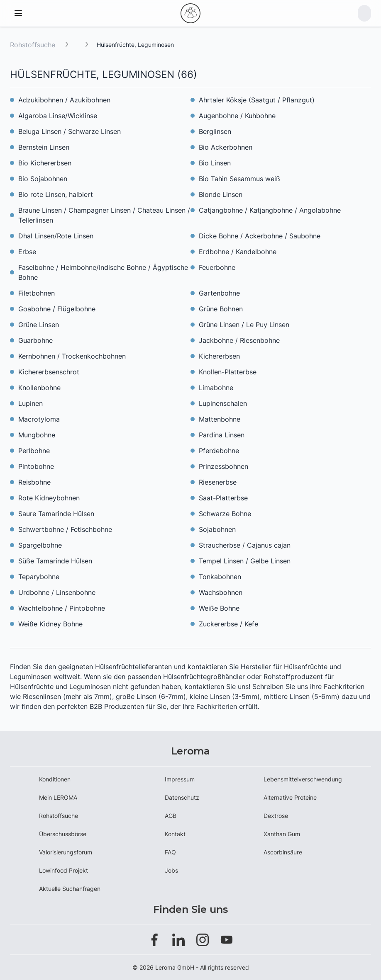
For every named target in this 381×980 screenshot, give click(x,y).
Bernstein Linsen (44, 147)
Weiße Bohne (219, 608)
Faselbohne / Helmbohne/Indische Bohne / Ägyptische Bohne (103, 272)
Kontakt (175, 834)
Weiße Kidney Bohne (50, 624)
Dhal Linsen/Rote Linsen (56, 236)
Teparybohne (39, 577)
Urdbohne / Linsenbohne (57, 592)
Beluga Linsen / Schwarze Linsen (70, 131)
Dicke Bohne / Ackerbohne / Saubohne (260, 236)
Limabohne (216, 388)
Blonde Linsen (221, 194)
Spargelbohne (40, 545)
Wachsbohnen (221, 592)
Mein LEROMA (58, 797)
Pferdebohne (219, 451)
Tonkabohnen (220, 577)
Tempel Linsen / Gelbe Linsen (245, 561)
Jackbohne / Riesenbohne (239, 340)
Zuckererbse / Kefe (228, 624)
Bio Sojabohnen (43, 179)
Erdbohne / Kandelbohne (238, 252)
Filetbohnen (37, 293)
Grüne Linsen (39, 325)
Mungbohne (37, 435)
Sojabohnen (217, 529)
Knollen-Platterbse (228, 372)
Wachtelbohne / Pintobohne (62, 608)
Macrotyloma (39, 419)
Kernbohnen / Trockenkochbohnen (72, 356)
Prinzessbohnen (223, 466)
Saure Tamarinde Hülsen (56, 514)
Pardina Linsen (222, 435)
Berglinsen (215, 131)
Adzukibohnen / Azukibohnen (64, 100)
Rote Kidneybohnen (49, 498)
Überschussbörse (63, 834)
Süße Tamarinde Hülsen (55, 561)
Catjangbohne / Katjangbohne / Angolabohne (270, 210)
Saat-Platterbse (223, 498)
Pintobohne (36, 466)
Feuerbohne (217, 267)
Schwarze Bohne (225, 514)
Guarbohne (35, 340)
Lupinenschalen (223, 403)
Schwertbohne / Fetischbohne (65, 529)
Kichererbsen (219, 356)
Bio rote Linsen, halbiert (56, 194)
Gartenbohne (219, 293)
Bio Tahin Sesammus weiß (239, 179)
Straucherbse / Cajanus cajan (245, 545)
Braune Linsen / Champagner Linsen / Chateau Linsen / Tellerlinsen (104, 215)
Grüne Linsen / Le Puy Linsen (244, 325)
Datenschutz (182, 797)
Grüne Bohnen (221, 309)
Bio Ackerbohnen (226, 147)
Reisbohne (34, 482)
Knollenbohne (39, 388)
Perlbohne (34, 451)
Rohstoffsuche (33, 45)
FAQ (170, 852)
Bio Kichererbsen (45, 163)
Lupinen (31, 403)
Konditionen (55, 779)
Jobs (171, 870)
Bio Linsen (215, 163)
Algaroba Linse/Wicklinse (58, 116)
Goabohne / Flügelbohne (57, 309)
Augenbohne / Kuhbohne (237, 116)
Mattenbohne (220, 419)
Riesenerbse (218, 482)
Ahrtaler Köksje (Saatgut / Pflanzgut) (257, 100)
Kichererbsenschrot (49, 372)
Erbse (27, 252)
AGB (171, 816)
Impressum (180, 779)
